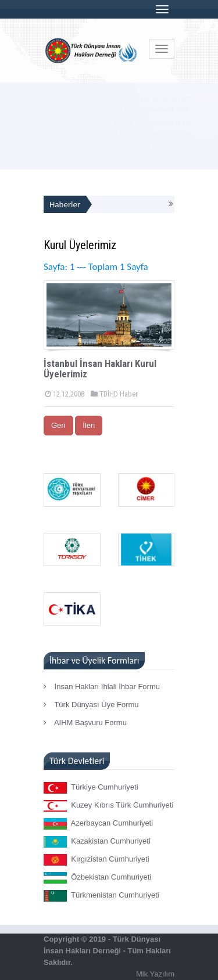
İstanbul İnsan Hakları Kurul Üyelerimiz (100, 369)
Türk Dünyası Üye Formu (91, 705)
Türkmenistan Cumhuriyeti (101, 896)
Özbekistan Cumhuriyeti (97, 878)
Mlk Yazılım (155, 974)
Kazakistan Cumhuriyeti (97, 842)
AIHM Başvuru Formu (85, 723)
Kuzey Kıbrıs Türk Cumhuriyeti (108, 806)
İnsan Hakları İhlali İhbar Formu (102, 687)
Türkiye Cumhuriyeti (91, 788)
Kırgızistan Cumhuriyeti (97, 860)
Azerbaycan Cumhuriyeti (98, 824)
